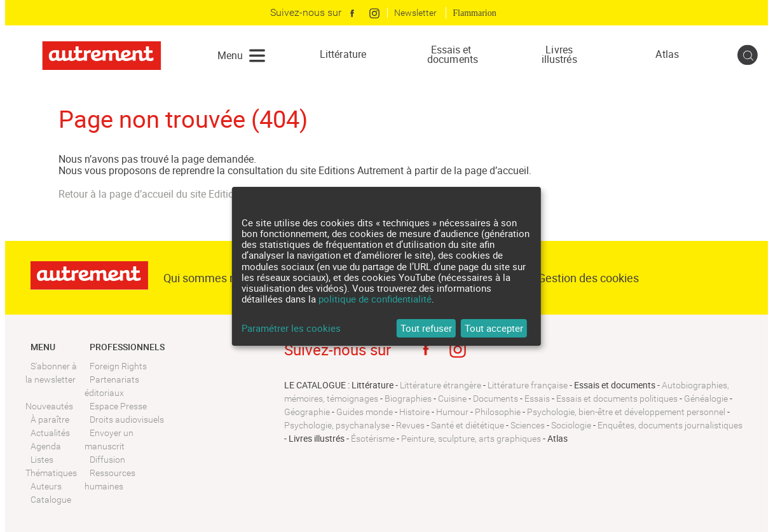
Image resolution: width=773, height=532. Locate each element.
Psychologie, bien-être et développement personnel (626, 412)
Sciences (528, 425)
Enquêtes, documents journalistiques (670, 425)
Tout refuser (426, 328)
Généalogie (706, 399)
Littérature (343, 54)
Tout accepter (494, 328)
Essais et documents (451, 55)
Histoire (414, 412)
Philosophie (498, 412)
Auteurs (46, 486)
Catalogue (51, 500)
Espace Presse (118, 406)
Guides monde (365, 412)
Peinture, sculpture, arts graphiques (471, 439)
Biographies (408, 399)
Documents (496, 399)
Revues (410, 425)
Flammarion (474, 13)
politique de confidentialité (375, 299)
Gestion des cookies (588, 278)
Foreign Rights (118, 366)
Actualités (50, 433)
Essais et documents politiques (617, 399)
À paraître (50, 419)
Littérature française (528, 385)
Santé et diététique (468, 425)
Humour (452, 412)
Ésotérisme (373, 439)
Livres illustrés (559, 55)
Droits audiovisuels (127, 419)
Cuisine (452, 399)
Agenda (46, 446)
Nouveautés (49, 406)
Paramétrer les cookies (291, 328)
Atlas (667, 54)
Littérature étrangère (441, 385)
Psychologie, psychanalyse (337, 425)
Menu (230, 55)
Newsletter (415, 13)
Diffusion (107, 460)
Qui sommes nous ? (213, 278)
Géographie (307, 412)
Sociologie (571, 425)
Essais (537, 399)
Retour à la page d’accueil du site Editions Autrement (176, 194)
